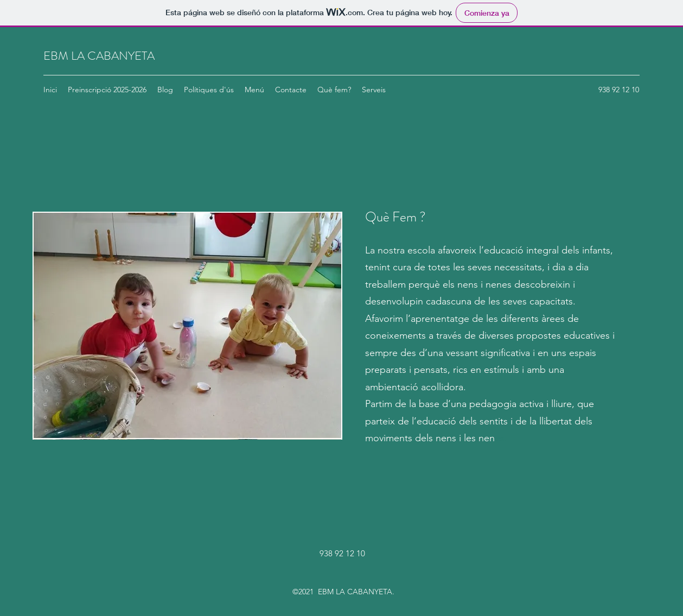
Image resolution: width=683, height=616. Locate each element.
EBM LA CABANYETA (99, 56)
